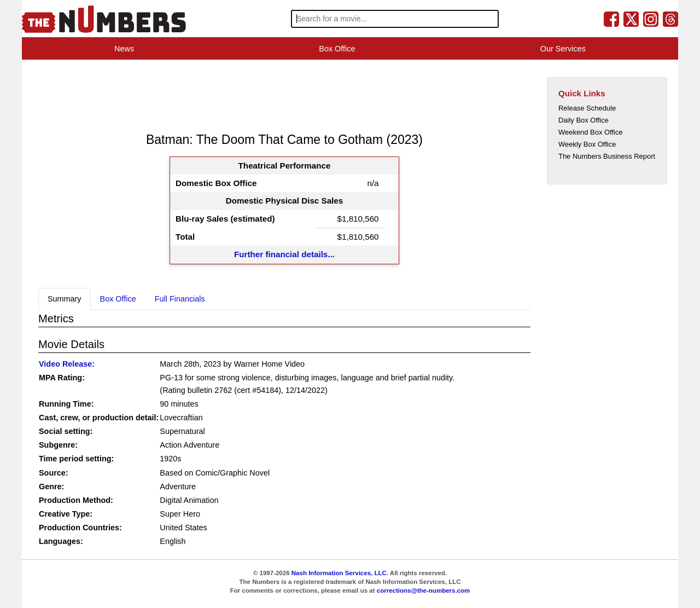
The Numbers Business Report (607, 156)
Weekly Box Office (587, 144)
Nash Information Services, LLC (339, 573)
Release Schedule (587, 108)
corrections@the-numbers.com (424, 590)
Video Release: (67, 364)
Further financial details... (284, 254)
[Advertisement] (237, 95)
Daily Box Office (584, 120)
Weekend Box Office (591, 132)
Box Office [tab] (118, 299)
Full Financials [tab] (180, 299)
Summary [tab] (65, 299)
